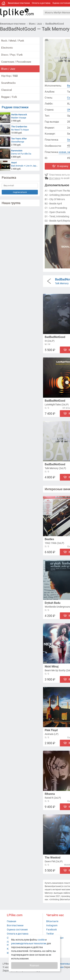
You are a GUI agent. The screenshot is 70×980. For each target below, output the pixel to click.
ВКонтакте (52, 921)
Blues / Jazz (8, 69)
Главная (12, 921)
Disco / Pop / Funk (12, 55)
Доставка (55, 178)
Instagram (52, 925)
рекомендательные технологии (29, 943)
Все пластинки (15, 925)
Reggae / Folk (9, 97)
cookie (41, 940)
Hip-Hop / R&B (9, 76)
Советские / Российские (16, 62)
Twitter (50, 934)
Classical (7, 90)
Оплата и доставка (41, 3)
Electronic (7, 48)
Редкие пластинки (15, 107)
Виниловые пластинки (19, 3)
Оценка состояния (17, 930)
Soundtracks (8, 83)
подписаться (20, 192)
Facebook (52, 930)
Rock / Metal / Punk (13, 41)
